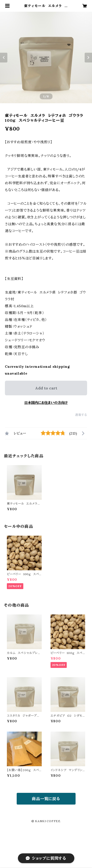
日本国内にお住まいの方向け (46, 403)
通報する (81, 415)
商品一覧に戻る (46, 799)
